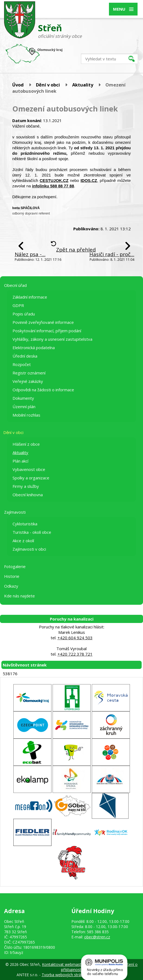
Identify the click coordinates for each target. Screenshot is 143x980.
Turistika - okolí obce (32, 532)
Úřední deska (25, 356)
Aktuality (83, 85)
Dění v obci (48, 85)
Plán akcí (20, 461)
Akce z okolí (23, 541)
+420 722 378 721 (75, 654)
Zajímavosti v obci (29, 549)
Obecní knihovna (28, 495)
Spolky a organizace (31, 478)
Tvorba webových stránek (64, 975)
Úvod (18, 85)
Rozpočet (22, 364)
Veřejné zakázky (28, 381)
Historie (12, 576)
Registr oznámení (29, 373)
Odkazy (11, 586)
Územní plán (24, 407)
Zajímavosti (15, 512)
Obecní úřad (15, 285)
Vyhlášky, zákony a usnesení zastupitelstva (52, 339)
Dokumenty (23, 398)
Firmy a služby (26, 486)
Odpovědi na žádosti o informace (43, 390)
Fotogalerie (15, 566)
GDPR (18, 305)
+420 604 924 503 (75, 638)
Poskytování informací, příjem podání (47, 331)
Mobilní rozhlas (26, 415)
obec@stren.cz (97, 937)
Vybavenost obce (29, 469)
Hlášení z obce (26, 444)
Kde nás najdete (19, 596)
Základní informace (30, 297)
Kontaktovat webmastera (64, 964)
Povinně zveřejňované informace (43, 322)
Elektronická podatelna (34, 348)
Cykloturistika (25, 524)
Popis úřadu (24, 314)
